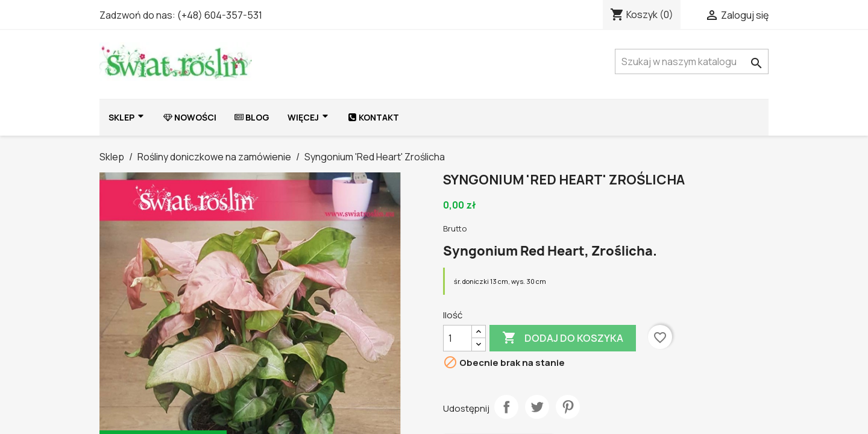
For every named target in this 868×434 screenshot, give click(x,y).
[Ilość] (458, 338)
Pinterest (568, 407)
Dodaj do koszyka (563, 338)
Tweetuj (537, 407)
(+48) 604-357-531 (220, 15)
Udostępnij (506, 407)
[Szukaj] (692, 61)
